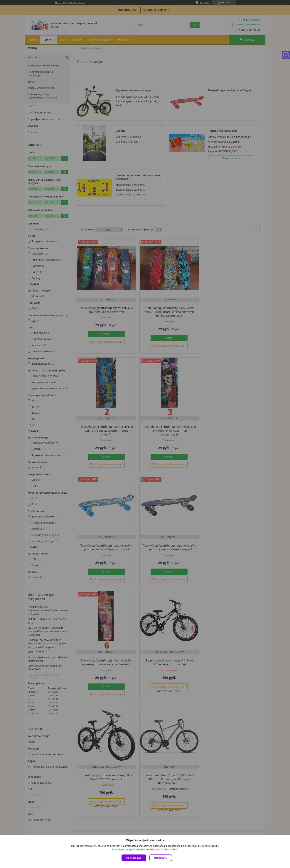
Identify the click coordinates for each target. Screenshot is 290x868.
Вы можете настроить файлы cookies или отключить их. (144, 850)
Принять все (134, 858)
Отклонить (161, 858)
